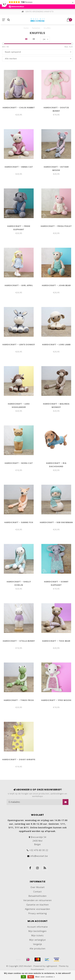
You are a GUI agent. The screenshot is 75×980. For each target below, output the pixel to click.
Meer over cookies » (45, 977)
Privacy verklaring (38, 913)
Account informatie (37, 927)
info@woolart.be (39, 856)
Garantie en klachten (38, 905)
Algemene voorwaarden (37, 909)
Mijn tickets (37, 935)
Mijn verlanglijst (38, 940)
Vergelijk (38, 944)
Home (26, 28)
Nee (31, 977)
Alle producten (37, 949)
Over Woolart (38, 887)
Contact (37, 892)
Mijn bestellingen (37, 931)
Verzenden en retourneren (37, 900)
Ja (23, 977)
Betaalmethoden (38, 896)
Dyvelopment (37, 969)
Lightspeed (51, 966)
